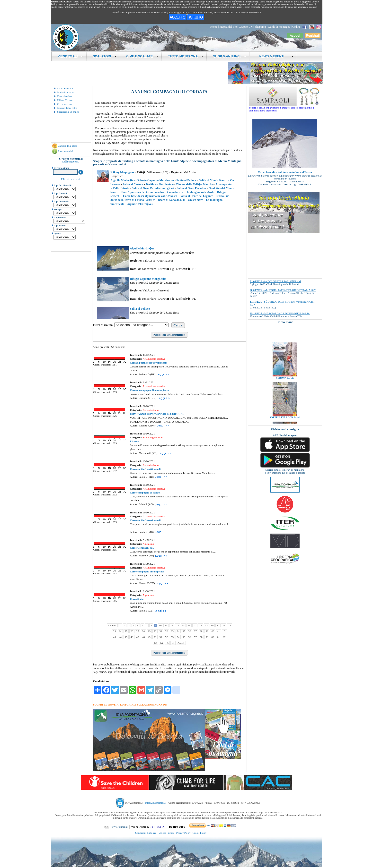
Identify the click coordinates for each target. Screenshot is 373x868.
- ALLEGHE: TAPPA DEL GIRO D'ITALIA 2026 (283, 290)
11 (166, 625)
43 (114, 637)
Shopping (260, 27)
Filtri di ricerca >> (71, 179)
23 (114, 631)
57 (195, 637)
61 (218, 637)
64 (161, 643)
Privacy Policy (183, 833)
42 (224, 631)
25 (126, 631)
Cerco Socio (137, 599)
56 (190, 637)
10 (160, 625)
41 (218, 631)
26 (132, 631)
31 (161, 631)
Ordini (296, 27)
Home (214, 27)
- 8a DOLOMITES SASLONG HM (275, 281)
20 (218, 625)
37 (195, 631)
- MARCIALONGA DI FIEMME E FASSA (280, 313)
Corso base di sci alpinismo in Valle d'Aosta (285, 172)
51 (161, 637)
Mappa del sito (228, 27)
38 (201, 631)
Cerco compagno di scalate (145, 493)
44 (120, 637)
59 (207, 637)
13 (177, 625)
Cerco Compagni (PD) (142, 548)
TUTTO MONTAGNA (186, 56)
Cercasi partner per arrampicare (149, 363)
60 (213, 637)
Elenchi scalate (65, 96)
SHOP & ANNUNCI (230, 56)
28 (143, 631)
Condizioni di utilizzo (146, 833)
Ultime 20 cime (65, 100)
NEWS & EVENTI (275, 56)
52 (166, 637)
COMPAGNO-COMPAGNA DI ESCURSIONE (157, 414)
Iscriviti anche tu (66, 92)
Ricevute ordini (65, 151)
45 (126, 637)
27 (138, 631)
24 (120, 631)
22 (229, 625)
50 (155, 637)
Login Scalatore (65, 89)
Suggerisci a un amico (68, 112)
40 (213, 631)
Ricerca (134, 441)
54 (178, 637)
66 (173, 643)
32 (166, 631)
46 (132, 637)
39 (207, 631)
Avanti (181, 643)
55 (184, 637)
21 (224, 625)
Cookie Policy (200, 833)
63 (155, 643)
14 (183, 625)
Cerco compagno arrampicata (147, 571)
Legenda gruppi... (71, 162)
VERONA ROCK (285, 386)
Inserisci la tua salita (67, 108)
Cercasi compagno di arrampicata (149, 390)
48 (143, 637)
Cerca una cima (65, 104)
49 (149, 637)
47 (138, 637)
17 (200, 625)
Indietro (112, 625)
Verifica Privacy (166, 833)
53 (172, 637)
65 (167, 643)
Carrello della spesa (67, 146)
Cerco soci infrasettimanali (145, 469)
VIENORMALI (70, 56)
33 (172, 631)
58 (201, 637)
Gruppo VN (246, 27)
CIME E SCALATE (142, 56)
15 (189, 625)
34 (178, 631)
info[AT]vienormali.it (156, 803)
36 (190, 631)
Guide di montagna (279, 27)
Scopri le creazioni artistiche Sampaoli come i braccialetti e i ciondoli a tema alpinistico (285, 108)
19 (212, 625)
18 (206, 625)
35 (184, 631)
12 (172, 625)
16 (195, 625)
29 (149, 631)
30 (155, 631)
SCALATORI (105, 56)
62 (224, 637)
